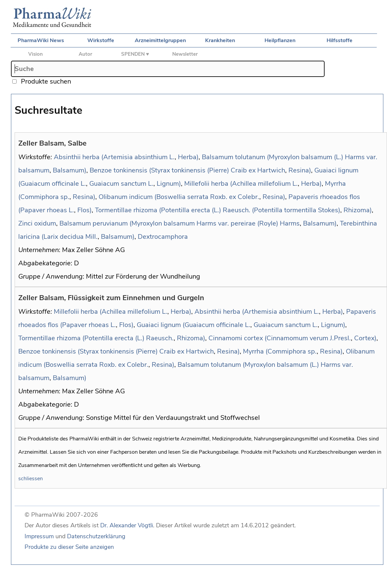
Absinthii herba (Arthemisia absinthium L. (257, 312)
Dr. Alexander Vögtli (127, 525)
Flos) (84, 210)
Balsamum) (70, 170)
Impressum (39, 536)
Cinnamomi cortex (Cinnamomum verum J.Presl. (280, 338)
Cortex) (365, 338)
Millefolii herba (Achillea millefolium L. (241, 184)
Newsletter (185, 54)
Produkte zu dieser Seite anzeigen (69, 547)
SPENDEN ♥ (135, 54)
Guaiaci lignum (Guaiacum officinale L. (193, 325)
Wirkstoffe (101, 40)
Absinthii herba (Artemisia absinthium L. (114, 157)
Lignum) (169, 184)
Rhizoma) (358, 210)
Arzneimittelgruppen (160, 40)
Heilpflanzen (280, 40)
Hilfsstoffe (340, 40)
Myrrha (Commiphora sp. (280, 351)
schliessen (31, 479)
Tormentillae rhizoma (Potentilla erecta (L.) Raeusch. (96, 338)
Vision (36, 54)
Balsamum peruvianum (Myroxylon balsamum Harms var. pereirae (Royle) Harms (180, 223)
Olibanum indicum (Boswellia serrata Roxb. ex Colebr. (179, 197)
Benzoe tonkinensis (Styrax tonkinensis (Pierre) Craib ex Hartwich (187, 170)
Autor (85, 54)
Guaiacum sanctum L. (121, 184)
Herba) (188, 157)
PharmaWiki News (41, 40)
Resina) (300, 170)
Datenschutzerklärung (96, 536)
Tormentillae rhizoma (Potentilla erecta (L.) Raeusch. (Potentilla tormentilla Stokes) (218, 210)
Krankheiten (220, 40)
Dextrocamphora (163, 237)
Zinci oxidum (37, 223)
